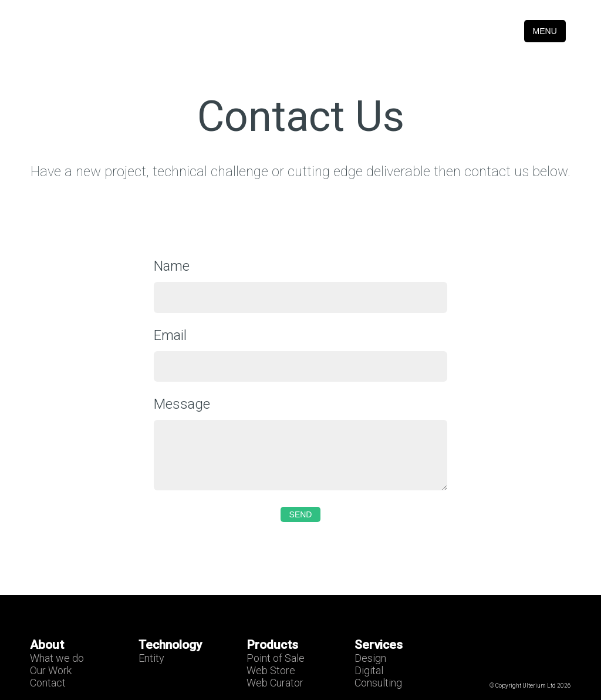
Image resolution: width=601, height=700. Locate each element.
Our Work (51, 670)
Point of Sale (276, 658)
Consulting (378, 683)
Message (182, 404)
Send (301, 514)
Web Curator (275, 683)
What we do (57, 658)
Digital (369, 670)
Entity (151, 658)
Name (172, 266)
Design (370, 658)
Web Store (271, 670)
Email (170, 335)
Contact (48, 683)
